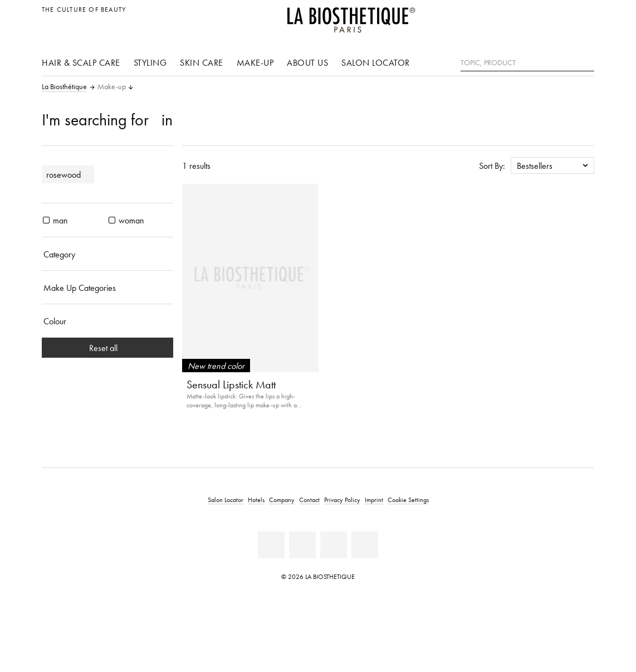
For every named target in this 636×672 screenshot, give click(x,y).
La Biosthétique (64, 87)
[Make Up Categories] (107, 288)
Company (282, 500)
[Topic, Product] (527, 63)
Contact (309, 500)
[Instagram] (334, 545)
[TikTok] (365, 545)
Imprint (374, 500)
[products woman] (112, 220)
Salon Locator (376, 62)
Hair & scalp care (81, 62)
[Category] (107, 254)
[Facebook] (271, 545)
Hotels (256, 500)
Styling (150, 62)
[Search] (586, 62)
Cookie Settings (408, 500)
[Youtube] (302, 545)
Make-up (255, 62)
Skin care (202, 62)
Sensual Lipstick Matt (231, 384)
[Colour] (107, 321)
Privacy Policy (342, 500)
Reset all (108, 348)
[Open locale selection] (583, 15)
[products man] (46, 220)
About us (307, 62)
